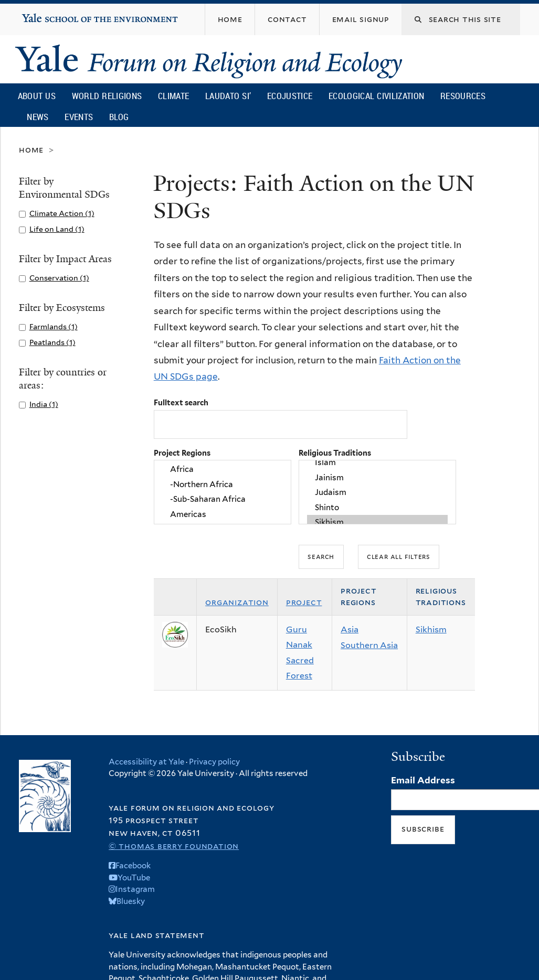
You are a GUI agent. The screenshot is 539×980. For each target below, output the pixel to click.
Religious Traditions (335, 453)
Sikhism (377, 522)
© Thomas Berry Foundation (174, 846)
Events (79, 117)
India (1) (44, 404)
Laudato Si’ (228, 96)
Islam (377, 462)
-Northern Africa (223, 484)
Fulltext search (181, 402)
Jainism (377, 478)
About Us (37, 96)
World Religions (107, 96)
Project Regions (182, 453)
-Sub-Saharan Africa (223, 500)
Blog (119, 117)
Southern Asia (369, 645)
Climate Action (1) (62, 213)
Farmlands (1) (54, 326)
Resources (463, 96)
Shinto (377, 508)
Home (31, 150)
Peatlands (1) (52, 342)
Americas (223, 514)
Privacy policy (214, 762)
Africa (223, 470)
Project (304, 602)
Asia (350, 629)
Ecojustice (290, 96)
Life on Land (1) (57, 229)
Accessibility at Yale (146, 762)
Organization (237, 602)
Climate (173, 96)
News (38, 117)
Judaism (377, 492)
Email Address (423, 780)
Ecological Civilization (377, 96)
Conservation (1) (59, 278)
